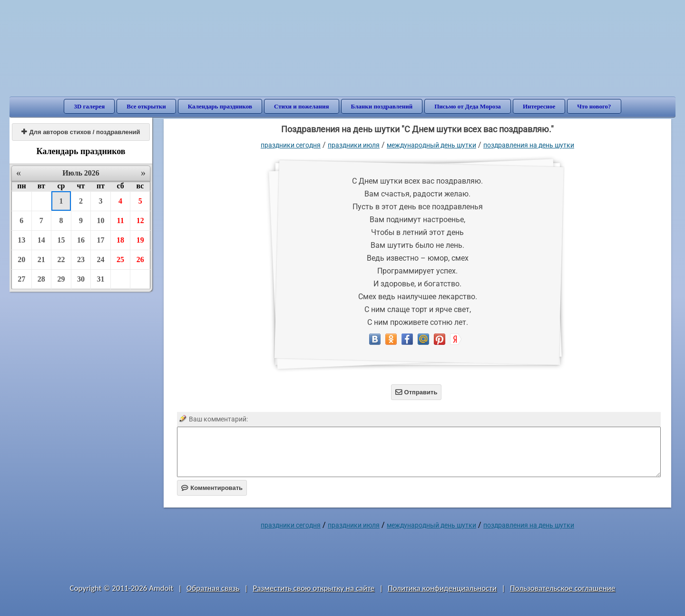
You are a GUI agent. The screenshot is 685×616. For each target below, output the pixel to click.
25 (120, 259)
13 (21, 240)
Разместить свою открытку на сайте (313, 588)
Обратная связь (213, 588)
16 (81, 240)
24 (101, 259)
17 (101, 240)
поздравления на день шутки (529, 145)
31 (101, 279)
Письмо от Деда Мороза (468, 106)
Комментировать (212, 488)
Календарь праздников (220, 106)
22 (61, 259)
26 (140, 259)
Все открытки (146, 106)
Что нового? (594, 106)
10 (101, 220)
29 (61, 279)
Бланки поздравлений (382, 106)
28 (41, 279)
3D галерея (89, 106)
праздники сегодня (291, 145)
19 (140, 240)
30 (81, 279)
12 (140, 220)
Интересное (539, 106)
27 (21, 279)
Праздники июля (354, 145)
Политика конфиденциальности (442, 588)
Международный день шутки (431, 145)
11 (121, 220)
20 (21, 259)
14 (41, 240)
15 (61, 240)
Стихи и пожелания (302, 106)
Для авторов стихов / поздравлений (81, 132)
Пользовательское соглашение (563, 588)
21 (41, 259)
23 (81, 259)
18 (120, 240)
